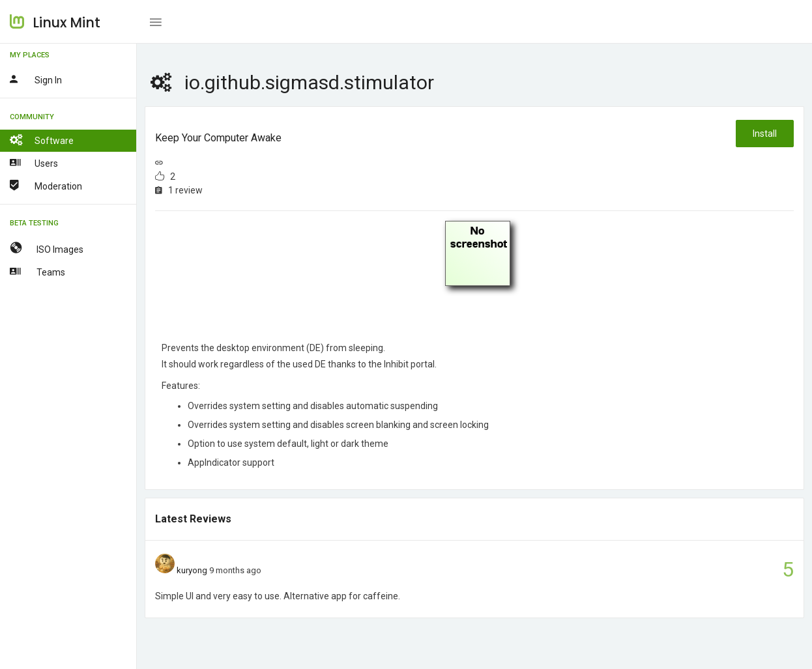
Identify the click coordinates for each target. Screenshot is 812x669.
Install (765, 134)
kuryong (192, 570)
